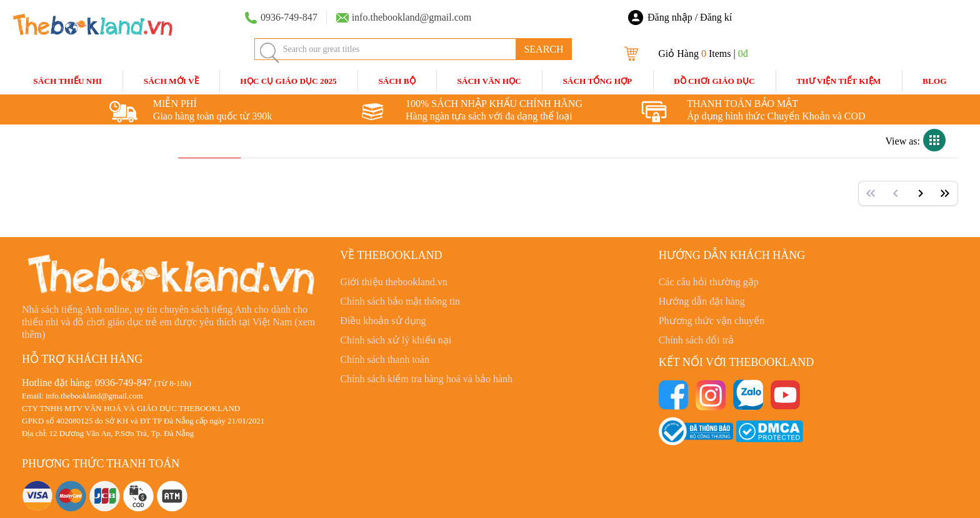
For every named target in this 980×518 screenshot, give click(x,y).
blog (935, 81)
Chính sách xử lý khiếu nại (396, 340)
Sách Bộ (397, 81)
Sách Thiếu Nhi (67, 81)
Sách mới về (171, 81)
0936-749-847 (123, 383)
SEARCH (543, 49)
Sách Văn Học (489, 81)
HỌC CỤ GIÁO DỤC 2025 (288, 81)
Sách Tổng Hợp (597, 81)
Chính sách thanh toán (385, 359)
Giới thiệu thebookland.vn (393, 282)
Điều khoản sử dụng (383, 321)
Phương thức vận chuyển (712, 321)
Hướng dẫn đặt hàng (702, 301)
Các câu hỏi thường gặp (709, 282)
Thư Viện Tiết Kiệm (838, 81)
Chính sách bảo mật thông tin (400, 301)
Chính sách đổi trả (697, 340)
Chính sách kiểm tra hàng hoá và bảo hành (426, 379)
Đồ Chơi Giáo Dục (714, 81)
